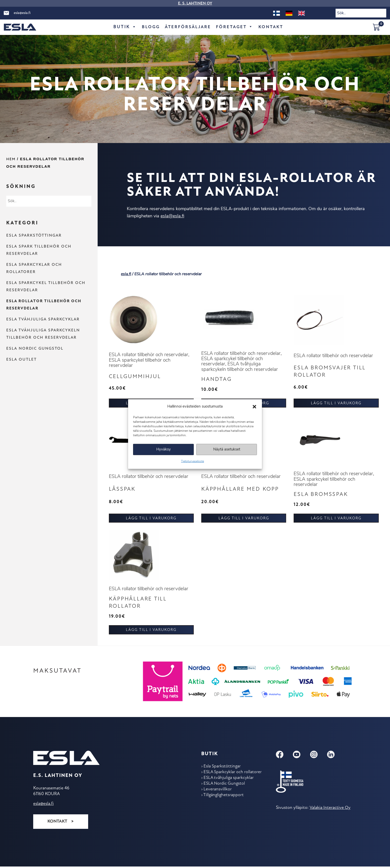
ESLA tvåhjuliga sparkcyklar (43, 319)
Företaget (235, 27)
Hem (11, 159)
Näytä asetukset (227, 449)
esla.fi (126, 274)
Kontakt (272, 27)
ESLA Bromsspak (322, 496)
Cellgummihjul (136, 377)
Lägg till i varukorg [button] (336, 404)
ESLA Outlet (21, 360)
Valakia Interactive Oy (330, 810)
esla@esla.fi (22, 13)
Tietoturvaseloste (193, 461)
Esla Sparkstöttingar (34, 236)
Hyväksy (164, 449)
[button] (254, 407)
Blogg (149, 27)
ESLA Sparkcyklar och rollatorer (233, 775)
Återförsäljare (187, 27)
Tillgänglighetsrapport (224, 798)
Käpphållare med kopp (242, 491)
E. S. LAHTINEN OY (195, 3)
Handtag (217, 380)
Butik (123, 27)
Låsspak (123, 491)
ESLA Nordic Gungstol (35, 349)
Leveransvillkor (218, 793)
